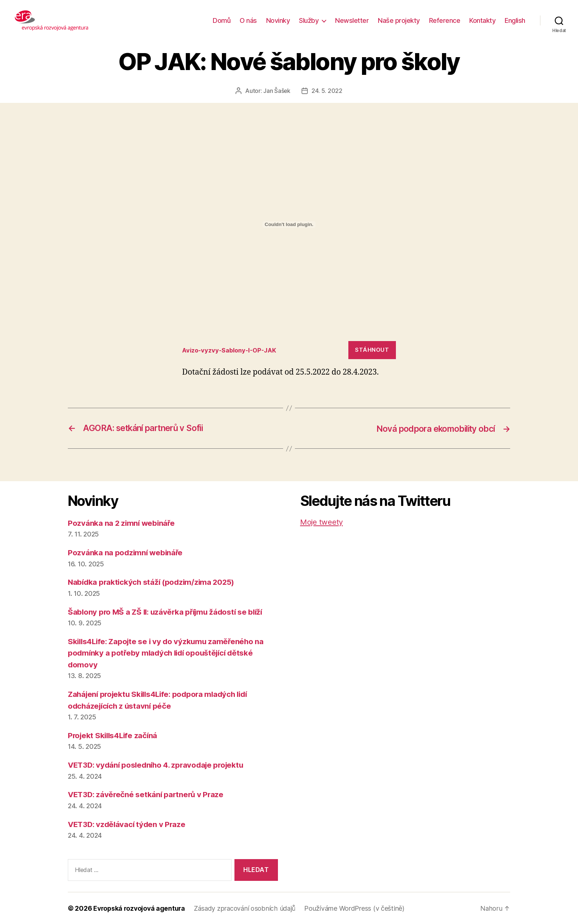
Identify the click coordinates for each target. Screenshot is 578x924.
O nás (248, 20)
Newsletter (352, 20)
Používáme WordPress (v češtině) (358, 908)
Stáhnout (372, 350)
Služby (309, 20)
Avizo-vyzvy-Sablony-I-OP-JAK (232, 350)
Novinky (278, 20)
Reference (445, 20)
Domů (222, 20)
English (515, 20)
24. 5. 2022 (327, 91)
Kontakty (482, 20)
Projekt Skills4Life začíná (114, 735)
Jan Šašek (277, 91)
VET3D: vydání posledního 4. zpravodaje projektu (159, 765)
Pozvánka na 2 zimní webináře (122, 523)
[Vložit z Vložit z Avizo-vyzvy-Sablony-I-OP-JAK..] (289, 224)
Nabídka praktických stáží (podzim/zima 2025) (153, 582)
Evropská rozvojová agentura (140, 908)
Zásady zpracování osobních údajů (248, 908)
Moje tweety (322, 522)
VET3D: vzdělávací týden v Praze (128, 824)
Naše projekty (399, 20)
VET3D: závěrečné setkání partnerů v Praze (148, 794)
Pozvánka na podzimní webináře (126, 552)
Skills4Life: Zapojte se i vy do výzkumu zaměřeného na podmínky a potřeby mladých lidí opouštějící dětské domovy (168, 653)
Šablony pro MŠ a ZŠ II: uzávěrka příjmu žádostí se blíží (168, 612)
